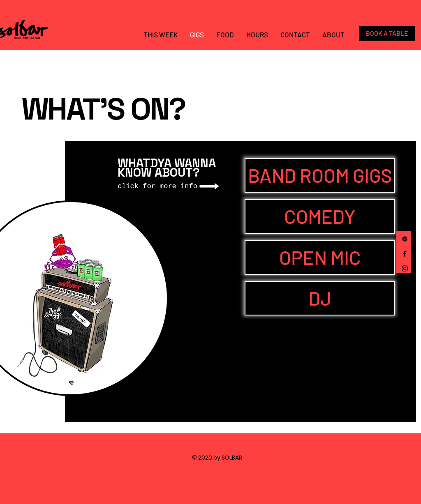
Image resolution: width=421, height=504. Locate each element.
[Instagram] (405, 268)
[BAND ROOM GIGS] (320, 175)
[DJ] (320, 298)
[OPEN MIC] (320, 258)
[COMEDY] (320, 216)
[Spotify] (405, 239)
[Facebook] (405, 254)
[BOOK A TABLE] (387, 33)
